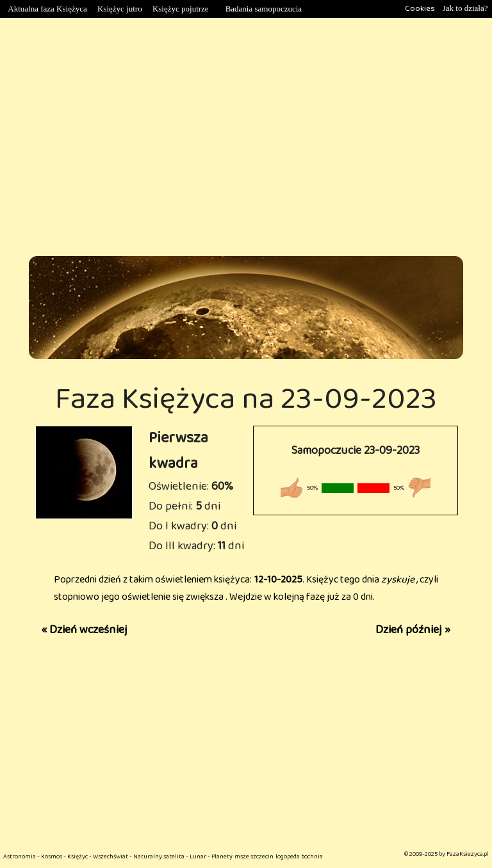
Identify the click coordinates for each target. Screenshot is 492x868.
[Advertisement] (246, 137)
